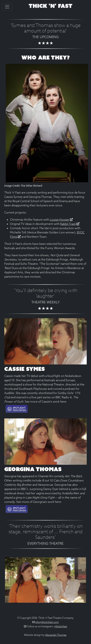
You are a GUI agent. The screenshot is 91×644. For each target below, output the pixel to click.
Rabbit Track (68, 224)
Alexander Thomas (56, 635)
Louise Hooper (60, 220)
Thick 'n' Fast (50, 6)
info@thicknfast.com (47, 622)
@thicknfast (61, 626)
